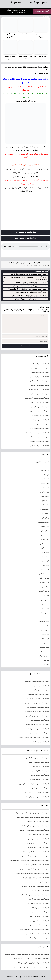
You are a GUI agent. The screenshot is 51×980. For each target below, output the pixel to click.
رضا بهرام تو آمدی (26, 34)
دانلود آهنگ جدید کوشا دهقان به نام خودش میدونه (32, 873)
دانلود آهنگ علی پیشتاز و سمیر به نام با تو (31, 299)
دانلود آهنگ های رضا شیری (40, 424)
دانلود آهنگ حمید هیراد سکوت (39, 733)
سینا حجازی (45, 548)
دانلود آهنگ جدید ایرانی (30, 265)
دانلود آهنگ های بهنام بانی (40, 407)
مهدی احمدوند (44, 630)
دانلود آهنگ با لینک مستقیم (11, 263)
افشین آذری (45, 471)
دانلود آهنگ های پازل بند (41, 420)
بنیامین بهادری (44, 496)
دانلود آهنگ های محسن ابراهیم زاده (37, 433)
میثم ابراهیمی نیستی (10, 58)
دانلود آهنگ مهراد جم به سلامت (38, 694)
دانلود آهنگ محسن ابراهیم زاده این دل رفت (34, 830)
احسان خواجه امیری (43, 462)
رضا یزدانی (45, 518)
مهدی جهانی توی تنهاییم (10, 36)
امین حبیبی (45, 483)
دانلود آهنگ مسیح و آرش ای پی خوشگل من (35, 886)
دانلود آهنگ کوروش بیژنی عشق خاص (37, 703)
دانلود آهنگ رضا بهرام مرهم (40, 767)
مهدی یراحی (45, 634)
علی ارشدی (45, 565)
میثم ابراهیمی (44, 647)
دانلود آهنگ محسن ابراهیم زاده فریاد (37, 712)
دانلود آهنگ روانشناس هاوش (39, 917)
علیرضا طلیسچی (44, 583)
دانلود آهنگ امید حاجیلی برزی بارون (37, 843)
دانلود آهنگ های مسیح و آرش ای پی (37, 398)
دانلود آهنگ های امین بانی (40, 364)
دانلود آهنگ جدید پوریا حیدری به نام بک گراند (29, 274)
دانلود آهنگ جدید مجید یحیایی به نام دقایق (35, 895)
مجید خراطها (45, 604)
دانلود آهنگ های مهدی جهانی (39, 372)
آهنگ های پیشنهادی (42, 11)
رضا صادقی (45, 514)
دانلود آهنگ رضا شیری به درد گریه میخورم (35, 856)
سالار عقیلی (45, 531)
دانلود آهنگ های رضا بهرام (40, 394)
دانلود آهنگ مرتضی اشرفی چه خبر (38, 822)
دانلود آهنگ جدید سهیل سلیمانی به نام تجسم (34, 826)
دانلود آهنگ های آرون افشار (40, 385)
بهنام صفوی (45, 501)
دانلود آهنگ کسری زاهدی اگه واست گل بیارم (34, 784)
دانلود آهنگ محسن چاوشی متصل (38, 835)
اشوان (47, 466)
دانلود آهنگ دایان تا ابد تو (40, 771)
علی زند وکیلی (44, 570)
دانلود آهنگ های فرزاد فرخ (40, 368)
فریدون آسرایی (44, 591)
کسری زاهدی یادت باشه (25, 58)
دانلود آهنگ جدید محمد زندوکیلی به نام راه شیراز (28, 289)
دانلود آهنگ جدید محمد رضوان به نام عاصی (30, 283)
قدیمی (47, 596)
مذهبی (47, 626)
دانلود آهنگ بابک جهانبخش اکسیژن (37, 934)
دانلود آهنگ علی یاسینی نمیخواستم (37, 725)
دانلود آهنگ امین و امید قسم (39, 908)
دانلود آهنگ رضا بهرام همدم (40, 780)
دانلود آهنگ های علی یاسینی (39, 403)
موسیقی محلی (44, 643)
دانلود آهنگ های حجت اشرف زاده (38, 437)
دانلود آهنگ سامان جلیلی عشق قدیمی (36, 716)
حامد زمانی (45, 505)
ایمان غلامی (45, 488)
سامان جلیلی (45, 535)
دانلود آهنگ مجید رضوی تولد (39, 690)
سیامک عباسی (44, 544)
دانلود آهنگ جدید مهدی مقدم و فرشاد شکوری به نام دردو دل (29, 860)
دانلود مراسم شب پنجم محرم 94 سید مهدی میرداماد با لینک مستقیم (27, 954)
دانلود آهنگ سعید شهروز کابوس (38, 921)
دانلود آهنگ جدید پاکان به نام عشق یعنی (31, 292)
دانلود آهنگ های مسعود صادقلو (39, 390)
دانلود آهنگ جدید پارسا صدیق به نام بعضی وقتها (33, 817)
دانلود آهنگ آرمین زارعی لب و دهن (37, 686)
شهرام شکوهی (44, 561)
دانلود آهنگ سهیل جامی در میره (38, 848)
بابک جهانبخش (44, 492)
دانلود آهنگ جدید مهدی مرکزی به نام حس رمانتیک (32, 813)
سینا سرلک (45, 552)
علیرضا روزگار (44, 578)
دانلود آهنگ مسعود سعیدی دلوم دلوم (37, 797)
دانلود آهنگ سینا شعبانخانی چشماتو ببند (36, 865)
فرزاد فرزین (45, 587)
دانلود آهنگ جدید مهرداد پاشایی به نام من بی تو (33, 869)
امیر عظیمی (45, 479)
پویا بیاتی (46, 660)
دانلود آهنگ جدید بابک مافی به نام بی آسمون (34, 929)
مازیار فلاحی (45, 600)
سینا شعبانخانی (44, 557)
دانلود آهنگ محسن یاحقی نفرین (38, 839)
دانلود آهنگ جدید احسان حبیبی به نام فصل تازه (33, 912)
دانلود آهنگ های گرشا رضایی (39, 377)
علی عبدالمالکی (44, 574)
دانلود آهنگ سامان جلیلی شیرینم (38, 707)
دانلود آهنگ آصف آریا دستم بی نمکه (37, 699)
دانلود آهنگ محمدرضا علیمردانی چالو (37, 793)
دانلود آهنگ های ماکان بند (40, 416)
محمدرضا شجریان (43, 621)
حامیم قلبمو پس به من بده (41, 36)
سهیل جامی (45, 540)
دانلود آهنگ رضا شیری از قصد (39, 762)
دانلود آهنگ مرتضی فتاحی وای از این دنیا (35, 878)
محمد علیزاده (45, 617)
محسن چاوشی (44, 609)
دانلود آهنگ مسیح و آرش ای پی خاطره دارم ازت (33, 852)
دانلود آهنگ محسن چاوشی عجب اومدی (36, 681)
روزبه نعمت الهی (43, 522)
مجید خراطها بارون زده (41, 58)
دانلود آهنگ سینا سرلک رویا (40, 938)
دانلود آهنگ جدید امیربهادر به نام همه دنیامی (30, 296)
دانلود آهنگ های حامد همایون (39, 411)
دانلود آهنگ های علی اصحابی (39, 446)
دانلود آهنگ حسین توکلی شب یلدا (38, 788)
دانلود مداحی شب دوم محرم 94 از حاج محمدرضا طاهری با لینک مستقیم (26, 967)
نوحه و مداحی (44, 652)
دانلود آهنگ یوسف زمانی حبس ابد (38, 882)
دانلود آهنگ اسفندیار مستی (40, 891)
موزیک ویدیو (45, 639)
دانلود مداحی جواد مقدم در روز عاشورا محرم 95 (34, 963)
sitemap (46, 16)
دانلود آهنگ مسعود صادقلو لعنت (38, 729)
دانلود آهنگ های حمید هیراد (40, 428)
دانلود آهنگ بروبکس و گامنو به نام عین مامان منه (29, 286)
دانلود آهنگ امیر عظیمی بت (40, 720)
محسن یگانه (45, 613)
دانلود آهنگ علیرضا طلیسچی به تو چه (37, 925)
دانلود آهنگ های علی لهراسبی (39, 441)
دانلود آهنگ (43, 79)
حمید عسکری (45, 509)
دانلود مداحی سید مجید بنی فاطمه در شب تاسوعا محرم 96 (30, 959)
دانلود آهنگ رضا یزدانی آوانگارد (38, 899)
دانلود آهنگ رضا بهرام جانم (40, 775)
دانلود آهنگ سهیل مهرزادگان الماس (37, 758)
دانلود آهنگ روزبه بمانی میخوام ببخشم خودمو (34, 738)
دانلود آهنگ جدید (41, 87)
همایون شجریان (44, 656)
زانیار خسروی (44, 527)
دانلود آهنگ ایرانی (26, 263)
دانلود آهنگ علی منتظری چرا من (39, 904)
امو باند (47, 475)
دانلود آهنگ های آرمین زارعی (39, 381)
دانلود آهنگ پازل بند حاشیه (40, 742)
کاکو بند (46, 665)
